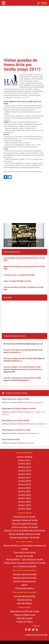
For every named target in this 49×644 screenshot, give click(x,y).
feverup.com (39, 402)
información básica (24, 588)
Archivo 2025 (24, 505)
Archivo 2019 (24, 484)
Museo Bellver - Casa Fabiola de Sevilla (25, 560)
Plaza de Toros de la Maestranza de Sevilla (25, 531)
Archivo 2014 (24, 467)
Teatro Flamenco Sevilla (11, 440)
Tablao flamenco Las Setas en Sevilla (15, 420)
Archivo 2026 (24, 509)
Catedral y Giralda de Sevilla (24, 520)
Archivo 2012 (24, 460)
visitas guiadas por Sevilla (20, 98)
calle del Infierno (24, 603)
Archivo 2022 (24, 495)
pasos (25, 585)
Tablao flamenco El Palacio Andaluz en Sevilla (19, 409)
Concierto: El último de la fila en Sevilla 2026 (20, 358)
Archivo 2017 (24, 478)
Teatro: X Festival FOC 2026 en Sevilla (17, 281)
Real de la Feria (25, 600)
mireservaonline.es (32, 433)
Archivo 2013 (24, 464)
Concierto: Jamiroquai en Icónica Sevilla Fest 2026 (22, 378)
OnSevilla (22, 75)
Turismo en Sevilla (27, 566)
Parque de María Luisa (25, 615)
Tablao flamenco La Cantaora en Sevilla (16, 430)
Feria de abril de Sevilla (24, 596)
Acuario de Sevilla (25, 556)
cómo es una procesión (25, 581)
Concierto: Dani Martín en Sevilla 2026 (18, 350)
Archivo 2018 (24, 481)
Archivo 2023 (24, 498)
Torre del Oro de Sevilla (25, 553)
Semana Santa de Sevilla (25, 574)
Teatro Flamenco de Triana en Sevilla (16, 399)
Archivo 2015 (24, 471)
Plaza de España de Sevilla (24, 524)
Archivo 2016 (24, 474)
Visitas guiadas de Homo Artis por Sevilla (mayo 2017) (22, 65)
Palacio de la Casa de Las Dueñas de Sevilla (25, 563)
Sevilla (34, 79)
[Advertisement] (24, 31)
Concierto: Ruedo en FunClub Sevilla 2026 (19, 275)
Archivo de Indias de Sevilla (25, 527)
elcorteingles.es (31, 424)
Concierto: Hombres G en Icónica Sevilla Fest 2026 (22, 367)
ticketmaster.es (16, 361)
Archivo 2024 (24, 502)
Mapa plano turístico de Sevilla (25, 611)
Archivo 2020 (24, 488)
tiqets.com (29, 402)
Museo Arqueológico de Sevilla (25, 538)
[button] (5, 235)
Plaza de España (25, 618)
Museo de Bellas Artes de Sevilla (28, 93)
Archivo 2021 (24, 491)
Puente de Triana (25, 622)
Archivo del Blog (25, 457)
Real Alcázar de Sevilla (24, 517)
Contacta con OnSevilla (36, 635)
